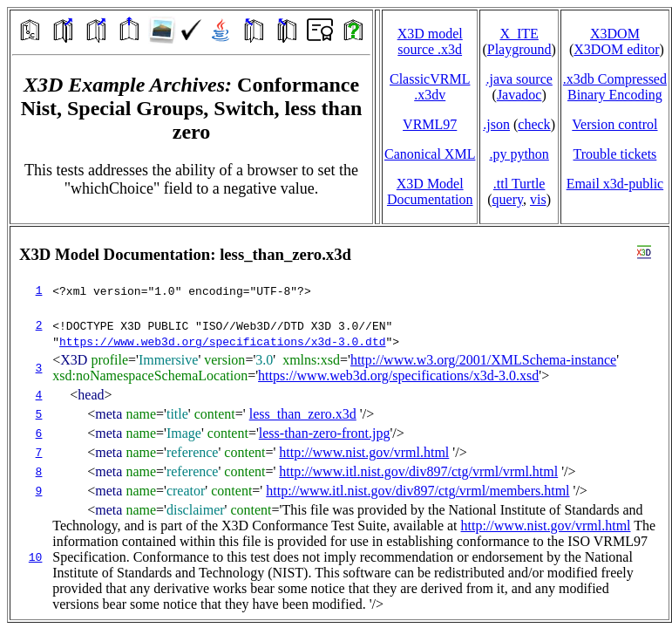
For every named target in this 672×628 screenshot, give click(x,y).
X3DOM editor (616, 49)
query (508, 199)
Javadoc (519, 95)
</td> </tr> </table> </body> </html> (339, 423)
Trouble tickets (614, 154)
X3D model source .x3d (430, 41)
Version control (614, 124)
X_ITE (519, 34)
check (534, 124)
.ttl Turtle (519, 184)
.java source (519, 79)
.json (496, 124)
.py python (519, 154)
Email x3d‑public (615, 184)
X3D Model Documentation (430, 191)
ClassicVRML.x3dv (430, 87)
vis (538, 199)
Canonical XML (430, 154)
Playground (519, 49)
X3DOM (615, 34)
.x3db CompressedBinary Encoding (615, 87)
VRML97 (430, 124)
